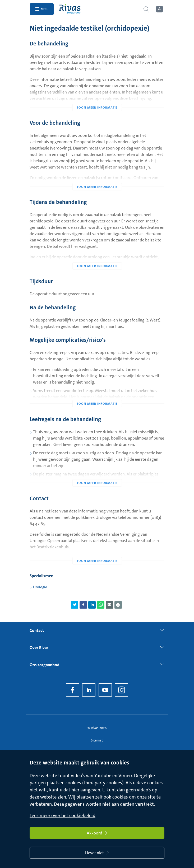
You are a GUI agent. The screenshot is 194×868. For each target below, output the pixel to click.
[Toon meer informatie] (97, 97)
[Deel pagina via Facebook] (83, 605)
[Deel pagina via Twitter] (75, 605)
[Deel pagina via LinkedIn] (92, 605)
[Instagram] (122, 690)
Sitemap (97, 740)
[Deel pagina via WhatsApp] (101, 605)
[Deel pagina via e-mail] (109, 605)
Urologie (40, 587)
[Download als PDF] (118, 605)
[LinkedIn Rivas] (89, 690)
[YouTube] (105, 690)
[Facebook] (72, 690)
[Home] (71, 9)
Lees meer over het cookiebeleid (63, 815)
